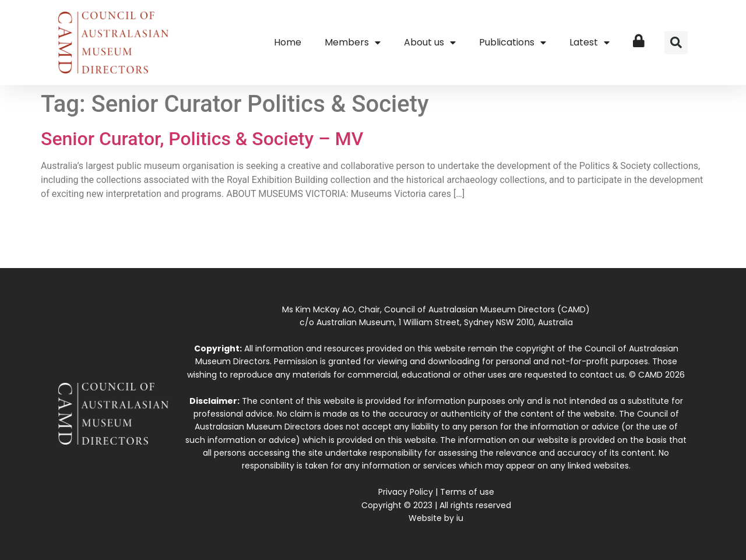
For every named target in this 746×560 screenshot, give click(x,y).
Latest (590, 43)
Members (353, 43)
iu (460, 518)
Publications (513, 43)
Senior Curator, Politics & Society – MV (202, 139)
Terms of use (467, 492)
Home (288, 42)
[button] (676, 43)
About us (430, 43)
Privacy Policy (406, 492)
